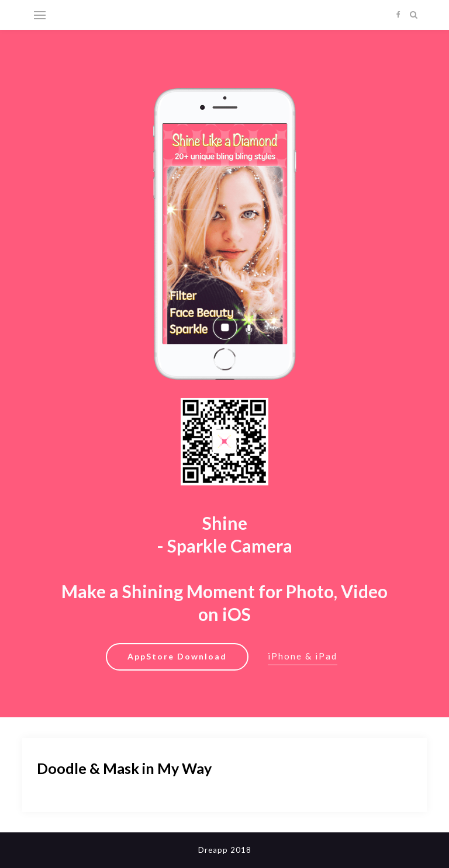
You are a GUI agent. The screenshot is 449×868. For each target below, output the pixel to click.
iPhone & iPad (303, 656)
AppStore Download (177, 656)
